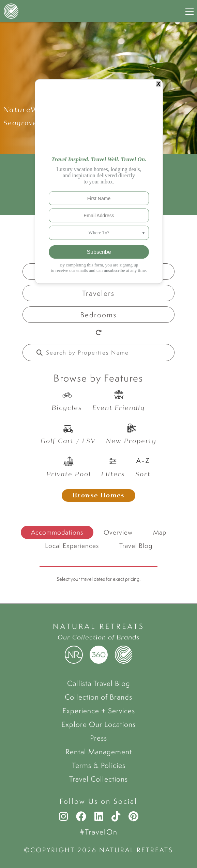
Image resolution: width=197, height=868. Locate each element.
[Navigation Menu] (190, 11)
